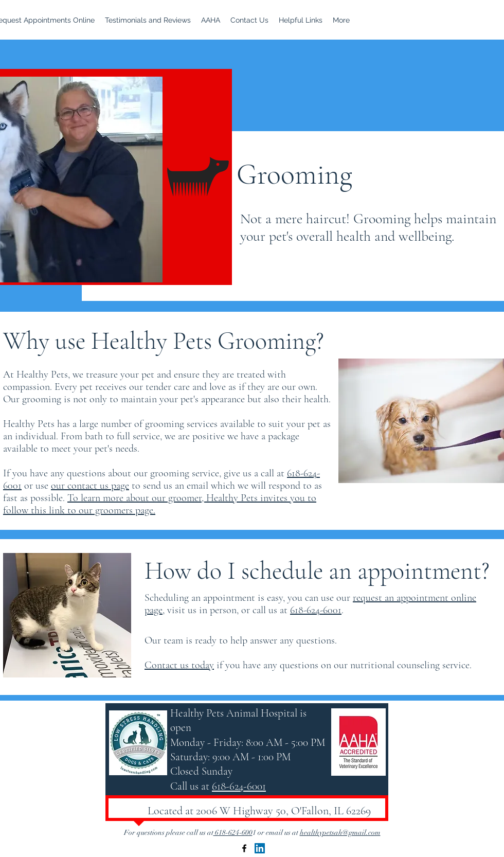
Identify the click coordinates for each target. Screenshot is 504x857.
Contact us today (179, 665)
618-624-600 (233, 833)
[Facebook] (244, 848)
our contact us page (90, 486)
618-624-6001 (316, 610)
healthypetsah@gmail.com (340, 833)
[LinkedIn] (260, 848)
